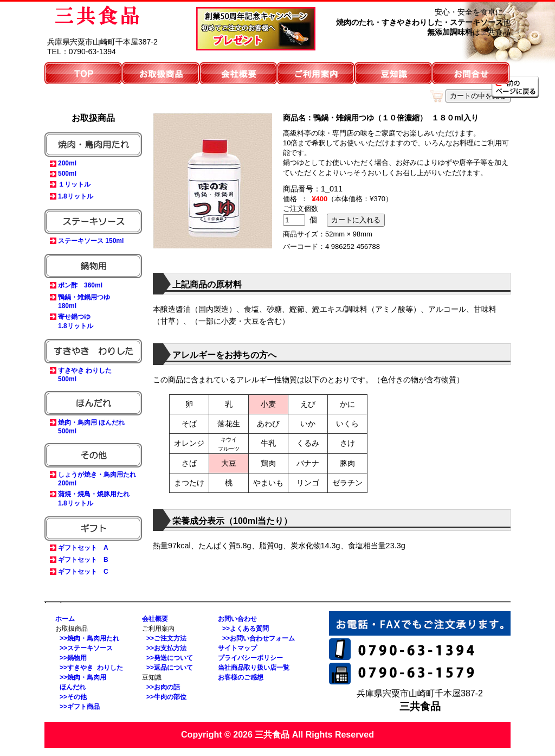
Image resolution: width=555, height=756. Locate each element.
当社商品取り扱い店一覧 (254, 668)
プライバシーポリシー (250, 658)
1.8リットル (76, 196)
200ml (67, 163)
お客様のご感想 (241, 677)
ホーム (65, 619)
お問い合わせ (237, 619)
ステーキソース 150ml (91, 241)
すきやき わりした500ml (85, 375)
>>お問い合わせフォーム (259, 638)
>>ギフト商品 (80, 707)
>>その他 (73, 697)
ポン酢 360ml (80, 285)
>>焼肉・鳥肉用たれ (89, 638)
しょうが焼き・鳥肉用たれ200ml (97, 479)
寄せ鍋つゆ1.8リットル (76, 321)
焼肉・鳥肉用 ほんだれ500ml (91, 427)
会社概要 (155, 619)
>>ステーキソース (86, 648)
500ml (67, 174)
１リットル (74, 184)
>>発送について (170, 658)
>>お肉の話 (163, 687)
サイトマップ (237, 648)
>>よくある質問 (246, 629)
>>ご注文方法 (166, 638)
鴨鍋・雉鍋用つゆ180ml (84, 302)
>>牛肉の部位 (166, 697)
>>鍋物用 (73, 658)
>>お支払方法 (166, 648)
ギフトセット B (83, 560)
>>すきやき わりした (91, 668)
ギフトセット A (83, 548)
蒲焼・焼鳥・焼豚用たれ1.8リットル (94, 499)
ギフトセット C (83, 572)
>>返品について (170, 668)
